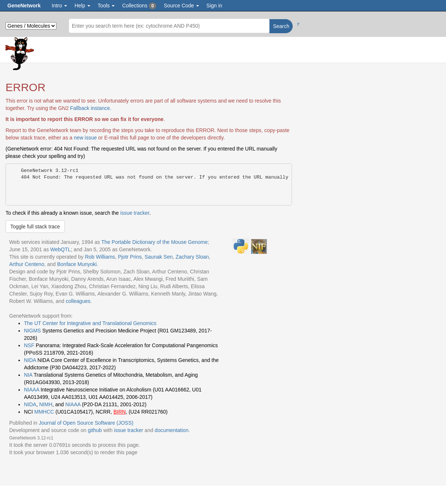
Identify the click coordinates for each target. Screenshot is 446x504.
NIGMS (32, 331)
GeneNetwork (24, 6)
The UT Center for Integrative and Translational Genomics (90, 323)
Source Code (181, 6)
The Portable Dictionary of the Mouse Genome (155, 242)
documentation (172, 430)
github (95, 430)
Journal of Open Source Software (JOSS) (86, 423)
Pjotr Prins (130, 257)
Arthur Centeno (27, 264)
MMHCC (44, 412)
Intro (59, 6)
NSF (29, 345)
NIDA (30, 360)
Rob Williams (100, 257)
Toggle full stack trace (35, 227)
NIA (28, 375)
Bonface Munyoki (77, 264)
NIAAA (32, 390)
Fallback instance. (91, 108)
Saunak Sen (158, 257)
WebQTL (60, 249)
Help (82, 6)
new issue (85, 138)
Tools (106, 6)
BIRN (120, 412)
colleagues (78, 301)
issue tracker (135, 213)
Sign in (214, 6)
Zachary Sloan (192, 257)
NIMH (46, 404)
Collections (139, 6)
